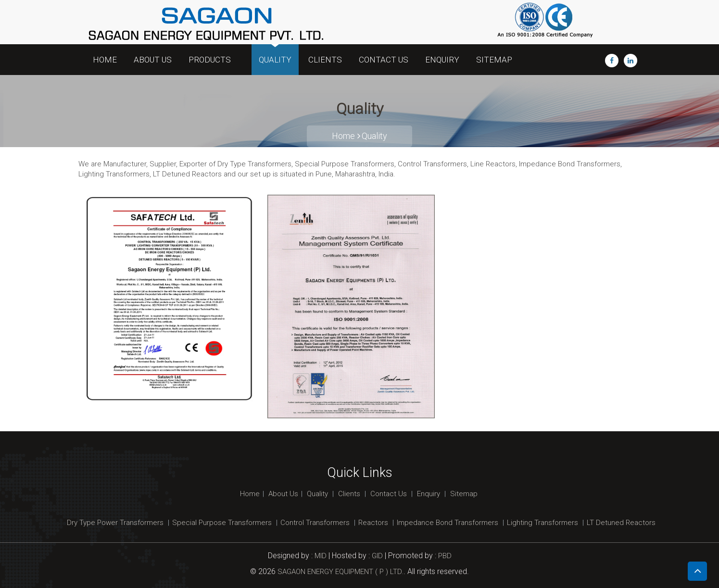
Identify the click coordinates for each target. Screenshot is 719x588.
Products (213, 60)
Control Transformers (315, 523)
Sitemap (494, 60)
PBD (445, 556)
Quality (275, 60)
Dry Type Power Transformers (115, 523)
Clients (325, 60)
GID (377, 556)
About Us (153, 60)
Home (105, 60)
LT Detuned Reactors (621, 523)
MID (320, 556)
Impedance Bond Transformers (448, 523)
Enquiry (442, 60)
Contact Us (384, 60)
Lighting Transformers (542, 523)
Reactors (373, 523)
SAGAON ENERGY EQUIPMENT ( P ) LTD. (341, 572)
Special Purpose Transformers (222, 523)
